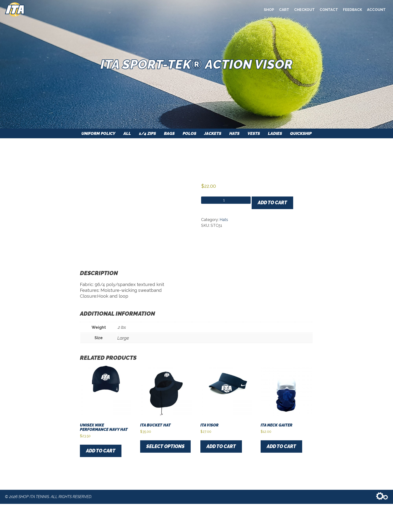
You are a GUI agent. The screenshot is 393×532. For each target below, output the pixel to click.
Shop (269, 10)
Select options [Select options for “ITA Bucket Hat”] (166, 471)
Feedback (353, 10)
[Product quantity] (226, 218)
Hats (224, 238)
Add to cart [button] (104, 478)
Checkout (304, 10)
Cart (284, 10)
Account (376, 10)
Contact (329, 10)
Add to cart (276, 221)
